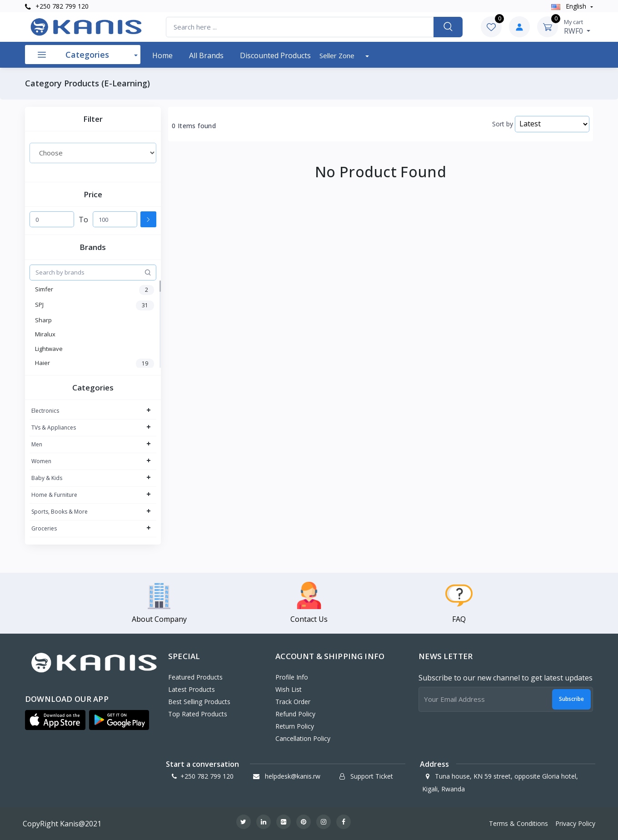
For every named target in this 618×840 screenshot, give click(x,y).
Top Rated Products (198, 714)
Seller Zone (338, 55)
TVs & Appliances (54, 427)
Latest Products (192, 689)
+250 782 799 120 (57, 6)
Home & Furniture (54, 495)
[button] (55, 720)
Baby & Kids (47, 478)
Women (41, 461)
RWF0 (577, 27)
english (570, 6)
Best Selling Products (199, 702)
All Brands (206, 55)
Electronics (45, 411)
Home (162, 55)
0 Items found (194, 126)
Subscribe (571, 699)
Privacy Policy (575, 823)
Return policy (295, 726)
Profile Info (292, 677)
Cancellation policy (303, 738)
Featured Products (195, 677)
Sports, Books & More (60, 512)
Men (37, 444)
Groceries (44, 528)
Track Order (293, 702)
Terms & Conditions (518, 823)
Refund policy (295, 714)
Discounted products (275, 55)
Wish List (289, 689)
